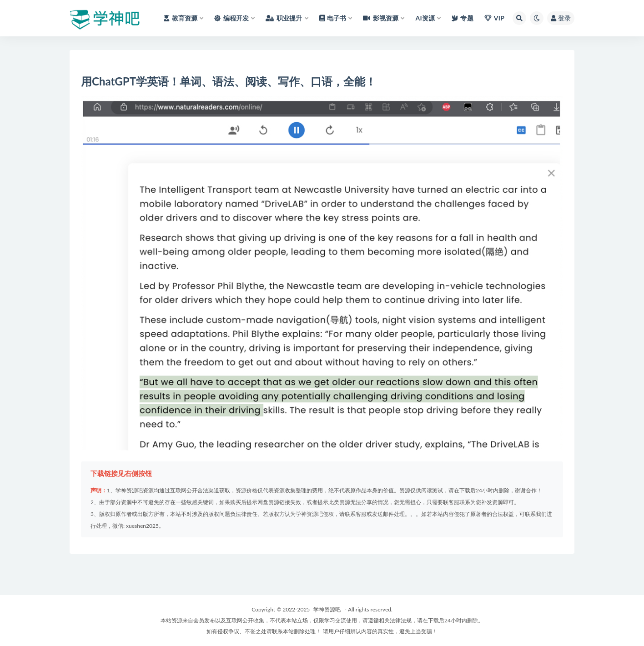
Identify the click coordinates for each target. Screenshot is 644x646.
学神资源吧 (327, 609)
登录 (561, 18)
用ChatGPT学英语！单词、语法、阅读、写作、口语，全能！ (229, 81)
